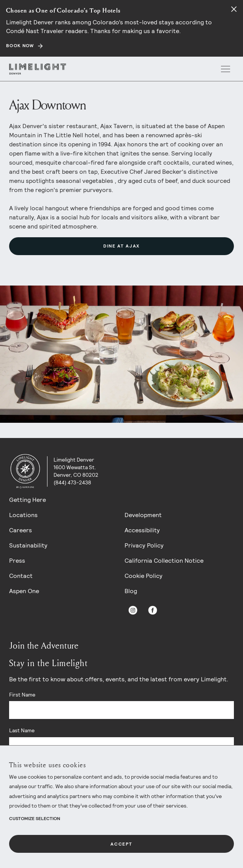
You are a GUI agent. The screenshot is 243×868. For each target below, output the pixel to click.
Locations (23, 515)
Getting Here (28, 500)
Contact (21, 576)
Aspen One (24, 591)
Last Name (22, 730)
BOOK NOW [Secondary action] (20, 46)
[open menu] (226, 69)
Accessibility (142, 530)
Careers (21, 530)
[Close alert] (234, 9)
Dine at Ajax (121, 246)
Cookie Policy (144, 576)
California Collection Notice (164, 561)
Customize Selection (35, 819)
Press (17, 561)
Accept (121, 844)
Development (143, 515)
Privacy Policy (144, 545)
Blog (131, 591)
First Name (22, 695)
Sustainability (28, 545)
